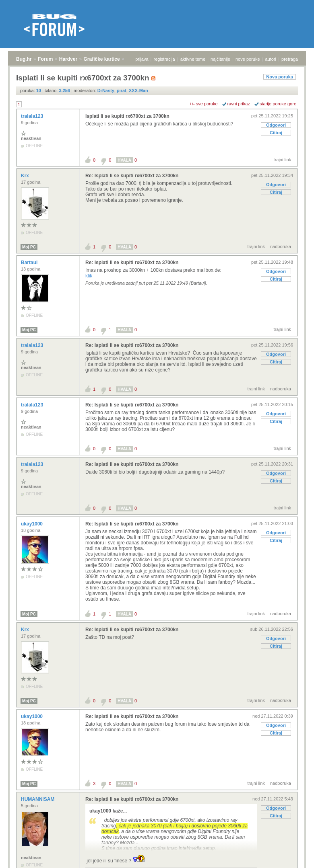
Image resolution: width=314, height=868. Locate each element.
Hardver (68, 59)
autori (271, 59)
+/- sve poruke (204, 104)
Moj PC (29, 247)
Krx (26, 176)
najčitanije (220, 59)
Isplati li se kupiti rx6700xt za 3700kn (127, 116)
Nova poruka (280, 77)
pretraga (290, 59)
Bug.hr (24, 59)
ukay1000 (32, 524)
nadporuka (281, 246)
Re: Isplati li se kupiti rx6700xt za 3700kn (132, 176)
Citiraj (276, 133)
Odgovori (276, 125)
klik (89, 276)
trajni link (282, 160)
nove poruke (248, 59)
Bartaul (30, 263)
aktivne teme (193, 59)
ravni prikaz (239, 104)
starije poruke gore (278, 104)
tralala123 (33, 116)
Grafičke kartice (102, 59)
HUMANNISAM (38, 799)
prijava (142, 59)
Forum (45, 59)
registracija (164, 59)
